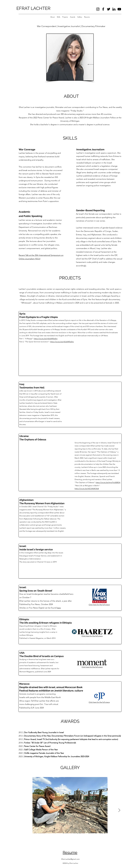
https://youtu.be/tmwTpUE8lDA (108, 482)
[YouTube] (119, 9)
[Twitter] (109, 9)
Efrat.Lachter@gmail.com (70, 859)
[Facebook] (103, 9)
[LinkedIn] (114, 9)
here (59, 608)
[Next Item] (119, 810)
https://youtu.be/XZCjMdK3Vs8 (87, 489)
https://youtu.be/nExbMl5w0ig (46, 339)
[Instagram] (98, 9)
